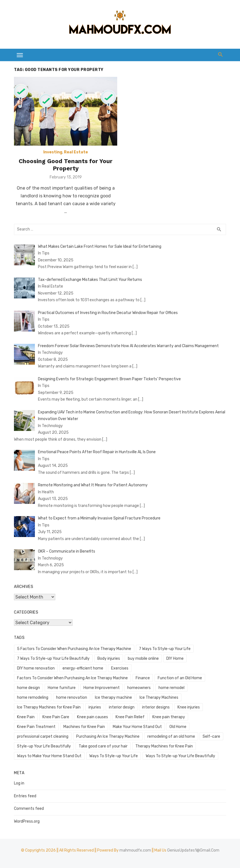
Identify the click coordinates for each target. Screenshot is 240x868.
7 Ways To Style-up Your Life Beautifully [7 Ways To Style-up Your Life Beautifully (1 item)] (53, 659)
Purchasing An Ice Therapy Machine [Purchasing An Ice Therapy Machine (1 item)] (108, 736)
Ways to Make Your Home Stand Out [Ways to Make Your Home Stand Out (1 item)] (49, 756)
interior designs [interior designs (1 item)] (156, 707)
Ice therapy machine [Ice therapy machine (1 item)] (113, 697)
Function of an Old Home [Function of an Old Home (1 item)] (180, 678)
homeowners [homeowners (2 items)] (139, 688)
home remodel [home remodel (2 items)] (171, 688)
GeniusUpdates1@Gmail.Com (193, 850)
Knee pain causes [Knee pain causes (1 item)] (93, 717)
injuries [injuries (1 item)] (95, 707)
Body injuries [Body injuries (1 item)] (109, 659)
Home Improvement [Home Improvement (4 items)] (102, 688)
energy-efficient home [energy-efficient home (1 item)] (83, 668)
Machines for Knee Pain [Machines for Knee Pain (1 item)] (84, 727)
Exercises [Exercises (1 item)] (120, 668)
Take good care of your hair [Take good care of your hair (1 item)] (103, 746)
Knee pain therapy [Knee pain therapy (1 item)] (169, 717)
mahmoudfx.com (135, 850)
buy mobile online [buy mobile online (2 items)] (143, 659)
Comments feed (29, 809)
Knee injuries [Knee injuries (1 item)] (189, 707)
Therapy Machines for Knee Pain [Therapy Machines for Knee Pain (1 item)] (164, 746)
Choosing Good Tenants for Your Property (66, 165)
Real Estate (76, 152)
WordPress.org (27, 821)
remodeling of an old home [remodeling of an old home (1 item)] (171, 736)
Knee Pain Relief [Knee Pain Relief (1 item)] (130, 717)
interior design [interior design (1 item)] (122, 707)
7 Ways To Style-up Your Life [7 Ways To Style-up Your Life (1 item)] (165, 649)
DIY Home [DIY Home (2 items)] (175, 659)
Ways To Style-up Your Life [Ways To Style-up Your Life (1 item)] (114, 756)
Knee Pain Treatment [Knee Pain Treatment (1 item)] (36, 727)
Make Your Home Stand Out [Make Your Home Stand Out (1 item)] (137, 727)
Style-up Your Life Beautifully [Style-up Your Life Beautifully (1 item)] (44, 746)
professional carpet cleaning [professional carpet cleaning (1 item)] (43, 736)
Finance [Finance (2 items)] (143, 678)
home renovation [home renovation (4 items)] (72, 697)
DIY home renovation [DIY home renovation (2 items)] (36, 668)
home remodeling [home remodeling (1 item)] (33, 697)
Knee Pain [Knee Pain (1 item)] (26, 717)
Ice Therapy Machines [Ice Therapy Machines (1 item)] (159, 697)
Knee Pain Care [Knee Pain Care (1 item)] (56, 717)
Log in (19, 783)
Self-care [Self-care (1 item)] (211, 736)
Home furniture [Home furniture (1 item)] (62, 688)
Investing (53, 152)
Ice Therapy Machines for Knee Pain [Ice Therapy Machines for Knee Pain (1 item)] (49, 707)
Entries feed (25, 796)
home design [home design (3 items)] (28, 688)
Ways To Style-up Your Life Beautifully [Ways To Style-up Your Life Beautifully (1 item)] (180, 756)
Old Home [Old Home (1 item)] (178, 727)
